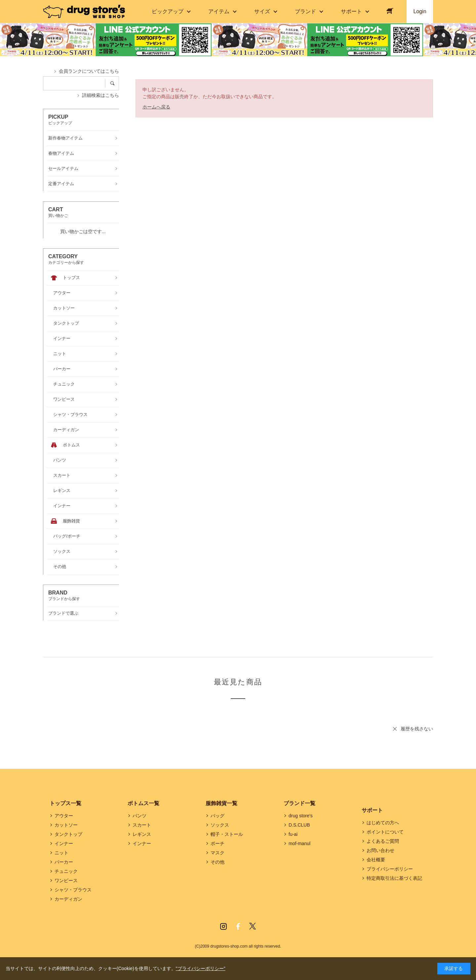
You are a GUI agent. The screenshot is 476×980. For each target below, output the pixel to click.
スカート (142, 825)
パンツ (139, 816)
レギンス (142, 834)
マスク (218, 853)
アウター (64, 816)
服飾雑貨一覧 (221, 803)
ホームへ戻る (156, 107)
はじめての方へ (383, 823)
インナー (64, 843)
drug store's (301, 816)
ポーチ (218, 843)
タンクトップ (68, 834)
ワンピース (66, 880)
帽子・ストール (227, 834)
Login (420, 11)
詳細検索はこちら (100, 95)
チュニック (66, 871)
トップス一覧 (65, 803)
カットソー (66, 825)
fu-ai (293, 834)
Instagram (223, 926)
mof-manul (299, 843)
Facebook (238, 926)
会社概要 (376, 860)
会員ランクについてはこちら (89, 71)
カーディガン (68, 899)
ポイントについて (385, 832)
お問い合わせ (380, 850)
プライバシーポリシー (390, 869)
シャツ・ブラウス (73, 890)
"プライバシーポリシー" (201, 968)
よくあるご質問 (383, 841)
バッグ (218, 816)
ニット (61, 853)
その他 (218, 862)
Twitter (253, 926)
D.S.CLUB (299, 825)
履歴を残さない (417, 729)
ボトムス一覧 (143, 803)
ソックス (220, 825)
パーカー (64, 862)
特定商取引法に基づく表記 (394, 878)
